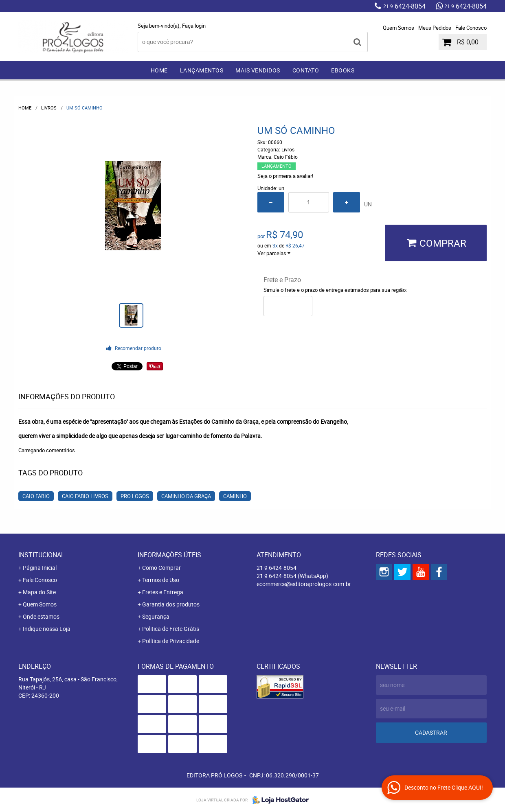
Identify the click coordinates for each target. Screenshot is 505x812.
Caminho (235, 496)
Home (159, 70)
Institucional (42, 555)
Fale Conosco (471, 28)
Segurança (156, 616)
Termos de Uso (161, 580)
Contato (306, 70)
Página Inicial (40, 568)
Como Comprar (161, 568)
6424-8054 (404, 6)
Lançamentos (202, 70)
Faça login (194, 26)
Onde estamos (41, 616)
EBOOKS (343, 70)
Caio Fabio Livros (85, 496)
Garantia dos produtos (171, 604)
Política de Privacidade (171, 641)
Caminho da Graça (186, 496)
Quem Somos (399, 28)
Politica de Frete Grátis (171, 629)
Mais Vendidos (258, 70)
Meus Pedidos (435, 28)
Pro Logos (135, 496)
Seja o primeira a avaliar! (285, 176)
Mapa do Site (39, 592)
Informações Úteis (169, 555)
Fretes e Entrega (163, 592)
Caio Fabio (36, 496)
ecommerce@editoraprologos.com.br (304, 584)
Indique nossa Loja (47, 629)
